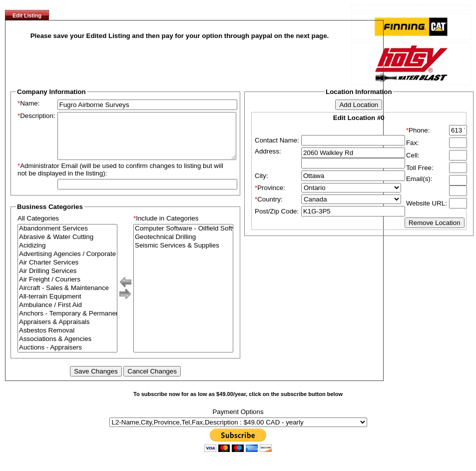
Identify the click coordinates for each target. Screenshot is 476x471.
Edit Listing (27, 15)
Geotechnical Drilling (183, 246)
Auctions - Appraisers (67, 357)
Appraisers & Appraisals (67, 331)
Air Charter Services (67, 272)
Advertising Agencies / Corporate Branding (67, 263)
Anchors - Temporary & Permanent (67, 323)
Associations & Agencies (67, 348)
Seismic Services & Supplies (183, 255)
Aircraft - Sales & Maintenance (67, 297)
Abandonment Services (67, 238)
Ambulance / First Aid (67, 314)
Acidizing (67, 255)
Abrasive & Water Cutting (67, 246)
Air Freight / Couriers (67, 289)
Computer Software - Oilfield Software (183, 238)
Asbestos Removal (67, 340)
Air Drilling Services (67, 280)
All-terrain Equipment (67, 306)
